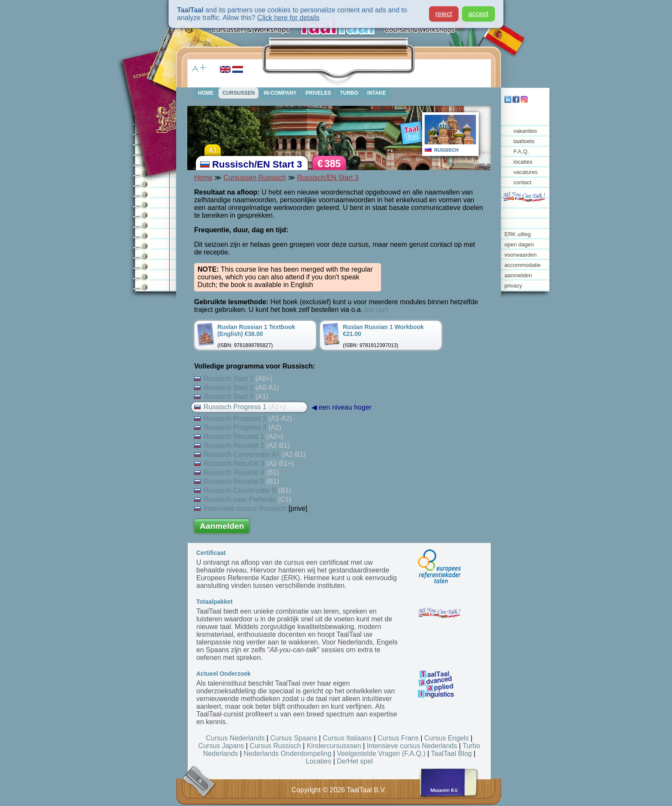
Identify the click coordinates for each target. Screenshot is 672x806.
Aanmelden (222, 526)
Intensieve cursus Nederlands (412, 746)
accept (478, 12)
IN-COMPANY (280, 93)
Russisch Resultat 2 (242, 445)
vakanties (525, 131)
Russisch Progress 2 (243, 418)
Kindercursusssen (334, 746)
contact (522, 182)
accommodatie (523, 265)
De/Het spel (355, 761)
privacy (513, 286)
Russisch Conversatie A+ (250, 454)
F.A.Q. (521, 151)
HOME (206, 93)
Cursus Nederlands (235, 738)
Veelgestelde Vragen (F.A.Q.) (381, 754)
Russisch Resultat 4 (237, 472)
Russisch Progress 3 (238, 427)
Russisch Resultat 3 (244, 463)
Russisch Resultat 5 (237, 481)
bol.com (377, 310)
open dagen (519, 244)
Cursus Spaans (294, 738)
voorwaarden (520, 255)
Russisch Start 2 (237, 388)
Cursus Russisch (275, 746)
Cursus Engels (447, 738)
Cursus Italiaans (347, 738)
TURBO (349, 93)
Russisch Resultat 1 (238, 436)
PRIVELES (318, 93)
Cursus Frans (398, 738)
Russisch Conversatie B (243, 490)
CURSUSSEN (238, 93)
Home (203, 178)
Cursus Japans (221, 746)
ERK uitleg (517, 234)
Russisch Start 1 (233, 379)
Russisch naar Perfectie (243, 499)
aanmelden (518, 275)
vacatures (525, 172)
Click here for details (288, 16)
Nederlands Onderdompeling (288, 754)
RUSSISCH (446, 150)
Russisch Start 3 (231, 397)
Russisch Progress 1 (240, 407)
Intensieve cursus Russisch (240, 508)
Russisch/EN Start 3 (328, 178)
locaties (523, 162)
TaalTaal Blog (451, 754)
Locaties (318, 761)
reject (444, 12)
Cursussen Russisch (255, 178)
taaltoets (524, 141)
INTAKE (377, 93)
